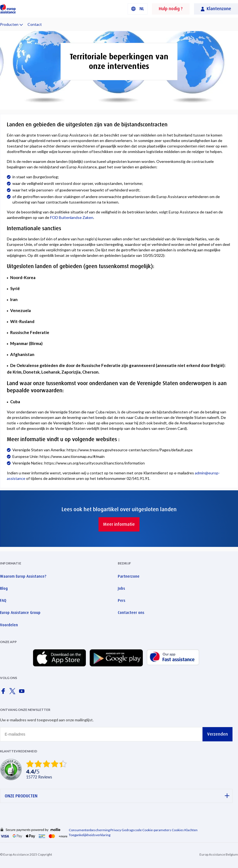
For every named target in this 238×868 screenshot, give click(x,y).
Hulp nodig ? (171, 9)
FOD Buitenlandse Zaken (72, 217)
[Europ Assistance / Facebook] (4, 693)
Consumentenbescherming (89, 830)
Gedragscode (132, 830)
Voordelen (9, 625)
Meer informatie (119, 524)
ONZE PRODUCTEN (117, 796)
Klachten (191, 830)
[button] (138, 9)
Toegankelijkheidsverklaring (90, 835)
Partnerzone (129, 576)
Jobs (121, 588)
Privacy (116, 830)
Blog (4, 588)
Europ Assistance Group (20, 613)
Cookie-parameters (157, 830)
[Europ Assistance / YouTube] (23, 693)
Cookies (178, 830)
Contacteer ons (131, 613)
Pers (121, 600)
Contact (35, 24)
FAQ (3, 600)
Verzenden (218, 734)
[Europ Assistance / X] (13, 693)
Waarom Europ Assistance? (23, 576)
